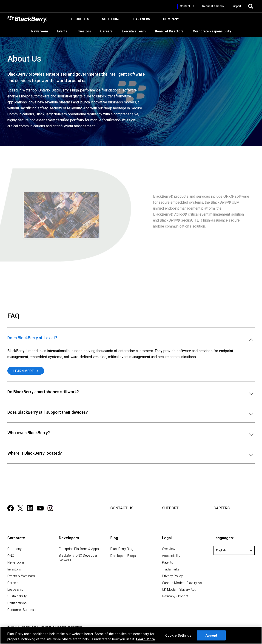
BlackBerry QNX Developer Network (78, 558)
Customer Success (21, 610)
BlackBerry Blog (122, 549)
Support (236, 6)
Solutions (111, 20)
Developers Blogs (123, 556)
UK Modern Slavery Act (179, 590)
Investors (86, 31)
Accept (211, 635)
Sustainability (17, 596)
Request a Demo (213, 6)
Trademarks (171, 569)
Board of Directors (172, 31)
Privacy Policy (172, 576)
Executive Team (136, 31)
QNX (11, 556)
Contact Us (187, 6)
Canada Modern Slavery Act (182, 583)
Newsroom (42, 31)
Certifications (17, 603)
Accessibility (171, 556)
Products (80, 20)
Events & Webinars (21, 576)
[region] (131, 635)
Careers (109, 31)
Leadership (15, 590)
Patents (168, 563)
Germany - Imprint (175, 596)
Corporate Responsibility (214, 31)
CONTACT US (122, 508)
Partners (141, 20)
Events (65, 31)
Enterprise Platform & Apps (79, 549)
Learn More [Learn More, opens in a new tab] (145, 639)
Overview (169, 549)
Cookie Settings (178, 635)
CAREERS (222, 508)
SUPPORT (170, 508)
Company (170, 20)
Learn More (26, 371)
